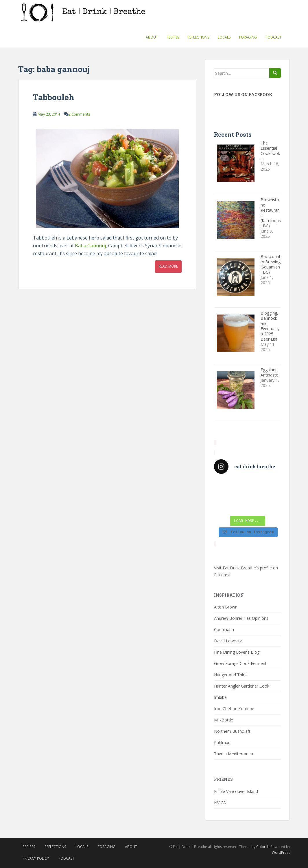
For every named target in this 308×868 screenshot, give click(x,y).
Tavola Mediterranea (234, 754)
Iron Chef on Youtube (234, 709)
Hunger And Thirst (231, 675)
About (152, 37)
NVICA (220, 803)
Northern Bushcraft (232, 731)
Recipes (173, 37)
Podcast (273, 37)
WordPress (281, 853)
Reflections (198, 37)
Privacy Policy (36, 858)
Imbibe (220, 697)
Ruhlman (222, 742)
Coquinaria (224, 629)
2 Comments (79, 114)
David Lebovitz (228, 641)
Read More (168, 266)
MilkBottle (224, 720)
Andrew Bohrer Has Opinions (241, 618)
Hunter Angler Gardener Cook (242, 686)
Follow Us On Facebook (243, 95)
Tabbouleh (54, 97)
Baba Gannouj (90, 246)
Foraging (248, 37)
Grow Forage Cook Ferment (240, 663)
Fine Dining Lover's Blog (237, 652)
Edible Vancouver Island (236, 791)
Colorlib (263, 847)
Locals (224, 37)
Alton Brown (226, 607)
